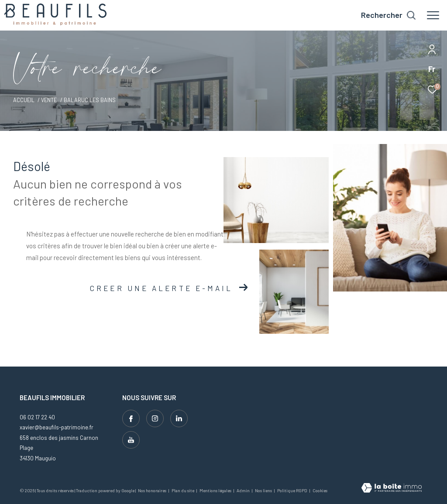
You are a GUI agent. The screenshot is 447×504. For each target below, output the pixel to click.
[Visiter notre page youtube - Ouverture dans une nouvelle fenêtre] (131, 440)
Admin (244, 490)
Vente (49, 100)
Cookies (320, 491)
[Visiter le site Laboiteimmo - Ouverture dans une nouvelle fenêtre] (392, 489)
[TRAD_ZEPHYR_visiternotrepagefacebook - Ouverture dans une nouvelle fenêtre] (131, 418)
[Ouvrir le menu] (433, 15)
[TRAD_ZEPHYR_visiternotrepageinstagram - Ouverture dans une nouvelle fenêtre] (155, 418)
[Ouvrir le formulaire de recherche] (389, 15)
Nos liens (264, 490)
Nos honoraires (153, 490)
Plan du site (183, 490)
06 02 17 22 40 (37, 417)
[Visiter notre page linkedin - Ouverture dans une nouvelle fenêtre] (179, 418)
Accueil (24, 100)
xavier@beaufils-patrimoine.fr (57, 427)
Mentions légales (216, 490)
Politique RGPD (292, 490)
